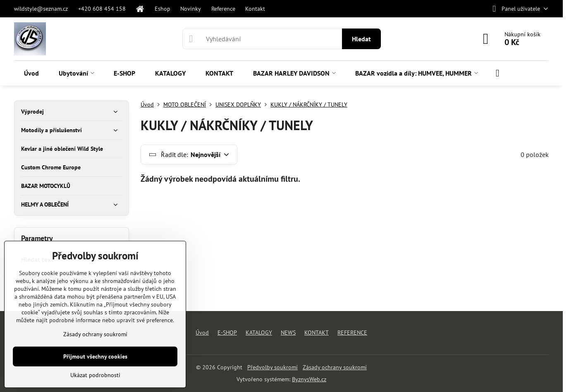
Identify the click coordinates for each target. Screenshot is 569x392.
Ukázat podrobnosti (95, 375)
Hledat (361, 39)
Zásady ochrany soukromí (335, 367)
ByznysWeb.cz (309, 379)
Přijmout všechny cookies (95, 356)
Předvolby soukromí (273, 367)
